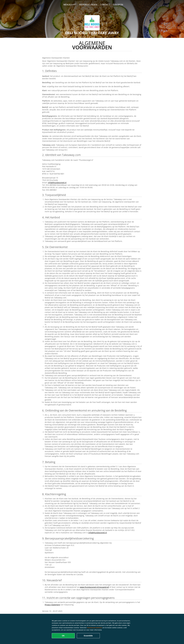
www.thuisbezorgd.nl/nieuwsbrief (94, 587)
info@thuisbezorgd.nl (57, 183)
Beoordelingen (88, 5)
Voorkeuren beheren (95, 628)
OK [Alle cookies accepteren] (63, 636)
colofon (118, 5)
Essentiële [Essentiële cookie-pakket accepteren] (88, 636)
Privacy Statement (52, 605)
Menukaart (70, 5)
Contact (105, 5)
